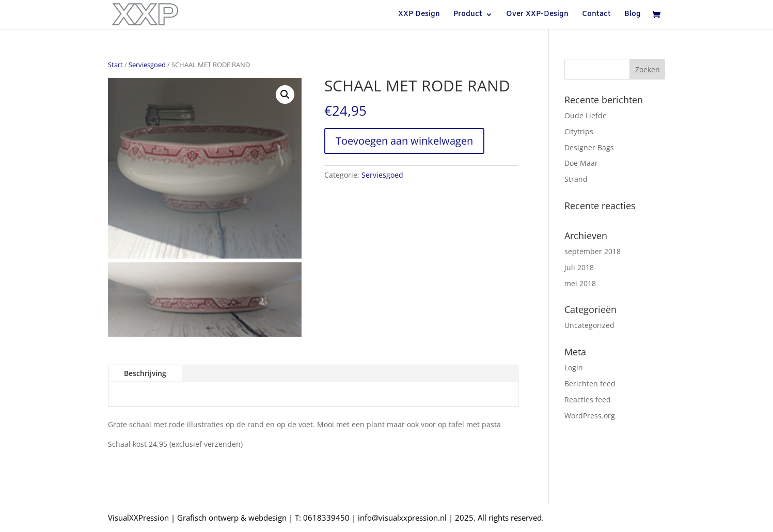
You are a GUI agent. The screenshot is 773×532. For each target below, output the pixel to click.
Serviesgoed (147, 65)
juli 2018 (579, 267)
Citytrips (579, 131)
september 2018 (593, 251)
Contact (596, 15)
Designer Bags (589, 147)
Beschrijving (145, 373)
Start (115, 65)
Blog (633, 15)
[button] (285, 95)
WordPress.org (590, 416)
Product (468, 15)
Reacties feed (588, 400)
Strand (576, 179)
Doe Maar (581, 163)
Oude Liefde (586, 115)
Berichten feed (590, 384)
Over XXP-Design (537, 15)
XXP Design (419, 15)
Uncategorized (589, 325)
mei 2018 (580, 283)
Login (574, 367)
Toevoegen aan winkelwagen (404, 141)
